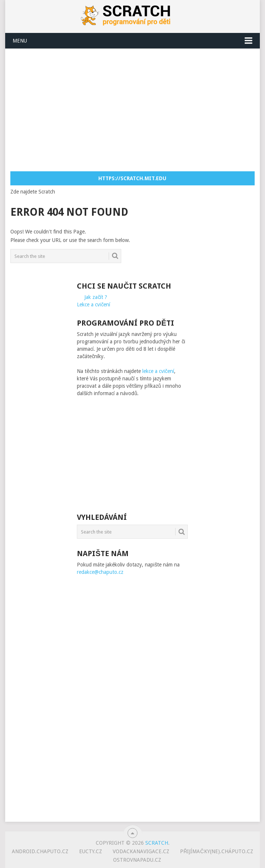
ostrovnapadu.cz (137, 860)
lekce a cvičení (158, 371)
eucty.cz (91, 851)
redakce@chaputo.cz (100, 572)
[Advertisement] (137, 110)
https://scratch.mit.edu (132, 178)
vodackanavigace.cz (141, 851)
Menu (20, 41)
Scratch (157, 843)
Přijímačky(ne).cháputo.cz (216, 851)
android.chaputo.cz (40, 851)
